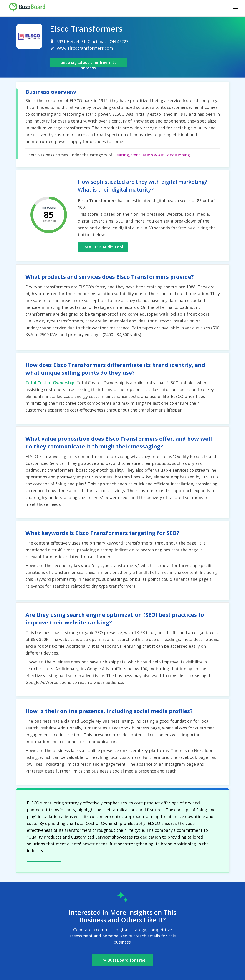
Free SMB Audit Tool (103, 247)
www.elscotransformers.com (85, 48)
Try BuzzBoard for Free (123, 960)
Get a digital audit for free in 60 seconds (88, 64)
